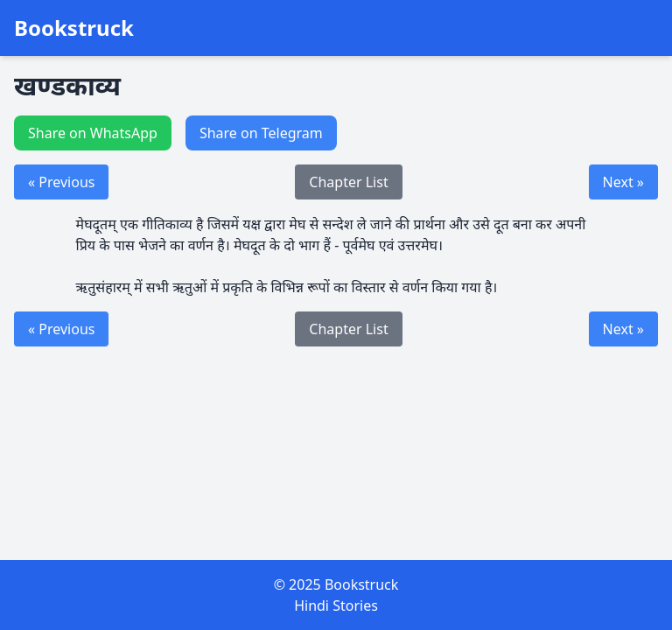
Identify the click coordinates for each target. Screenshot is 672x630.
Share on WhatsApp (93, 133)
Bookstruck (74, 28)
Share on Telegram (261, 133)
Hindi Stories (336, 605)
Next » (623, 182)
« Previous (61, 182)
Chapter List (348, 182)
